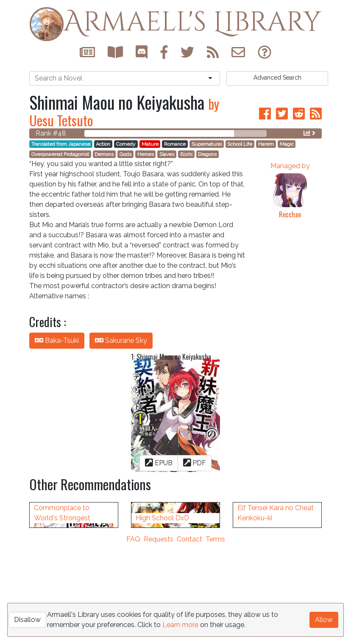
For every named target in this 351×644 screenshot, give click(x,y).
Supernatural (207, 144)
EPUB (159, 462)
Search (277, 78)
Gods (125, 154)
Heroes (146, 154)
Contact (189, 639)
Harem (266, 144)
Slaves (167, 154)
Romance (175, 144)
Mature (150, 144)
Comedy (126, 144)
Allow (324, 620)
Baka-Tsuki (57, 340)
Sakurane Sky (121, 340)
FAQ (133, 639)
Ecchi (186, 154)
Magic (287, 144)
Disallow (27, 620)
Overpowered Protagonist (60, 154)
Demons (104, 154)
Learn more (180, 625)
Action (103, 144)
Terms (215, 639)
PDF (195, 462)
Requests (159, 639)
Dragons (207, 154)
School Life (240, 144)
